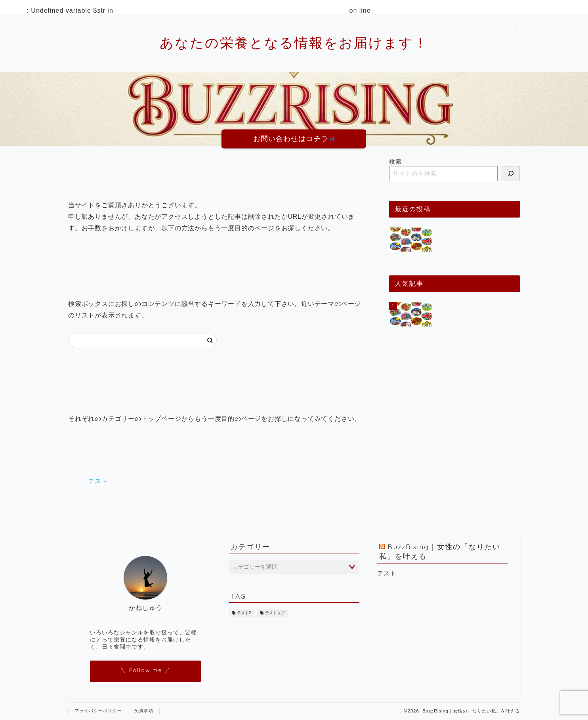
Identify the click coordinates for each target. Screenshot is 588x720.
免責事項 (144, 710)
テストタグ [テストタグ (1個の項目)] (275, 613)
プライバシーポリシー (98, 710)
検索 (395, 161)
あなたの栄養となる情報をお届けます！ (294, 43)
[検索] (511, 174)
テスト (98, 481)
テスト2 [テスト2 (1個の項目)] (244, 613)
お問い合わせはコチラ (294, 139)
